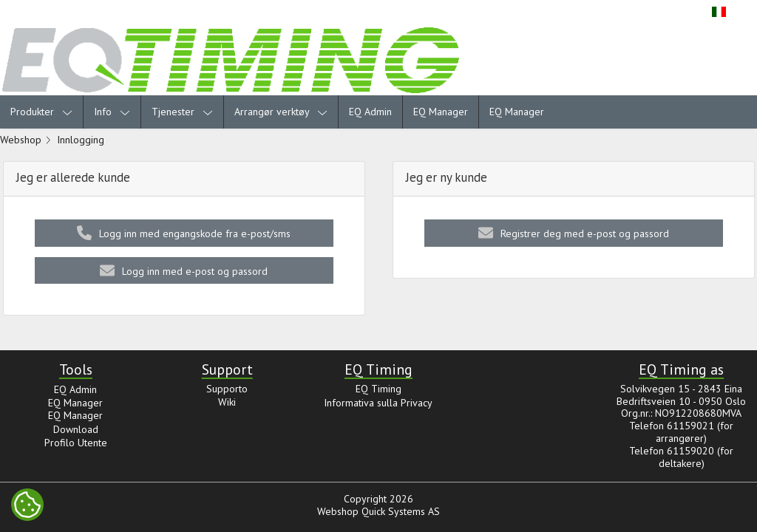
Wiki (227, 402)
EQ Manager (441, 112)
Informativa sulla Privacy (378, 403)
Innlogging (81, 140)
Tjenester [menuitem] (182, 112)
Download (76, 429)
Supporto (227, 389)
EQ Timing (378, 389)
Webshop (21, 140)
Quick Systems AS (401, 511)
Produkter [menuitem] (41, 112)
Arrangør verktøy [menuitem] (281, 112)
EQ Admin (370, 112)
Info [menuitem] (112, 112)
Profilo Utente (76, 443)
